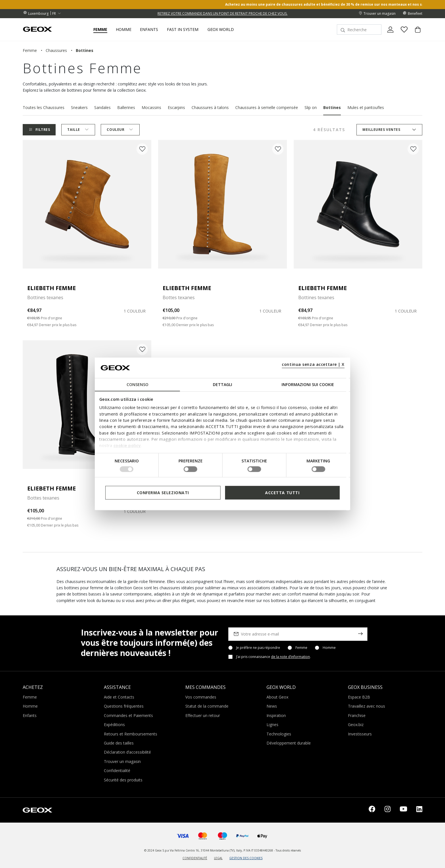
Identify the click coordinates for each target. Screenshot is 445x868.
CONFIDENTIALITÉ (195, 858)
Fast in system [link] (183, 30)
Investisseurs (360, 734)
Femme (301, 648)
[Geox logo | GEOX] (37, 810)
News (272, 706)
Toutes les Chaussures (44, 107)
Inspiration (276, 715)
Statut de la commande (207, 706)
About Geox (277, 697)
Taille (78, 130)
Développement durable (289, 743)
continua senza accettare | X (313, 364)
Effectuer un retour (203, 715)
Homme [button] (124, 30)
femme (30, 50)
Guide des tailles (119, 743)
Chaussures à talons (210, 107)
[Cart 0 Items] (415, 34)
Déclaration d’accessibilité (127, 752)
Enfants (30, 715)
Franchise (357, 715)
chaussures (56, 50)
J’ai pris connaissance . (273, 657)
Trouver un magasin (122, 761)
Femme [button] (100, 30)
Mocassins (151, 107)
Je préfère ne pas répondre (258, 648)
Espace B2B (359, 697)
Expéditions (114, 725)
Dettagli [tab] (222, 384)
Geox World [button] (221, 30)
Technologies (279, 734)
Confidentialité (117, 770)
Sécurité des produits (123, 780)
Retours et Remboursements (131, 734)
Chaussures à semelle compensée (267, 107)
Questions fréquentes (124, 706)
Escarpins (176, 107)
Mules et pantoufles (366, 107)
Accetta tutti (282, 493)
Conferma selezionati (163, 493)
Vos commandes (201, 697)
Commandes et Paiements (128, 715)
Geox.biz (356, 725)
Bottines (332, 107)
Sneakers (79, 107)
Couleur (120, 130)
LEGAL (218, 858)
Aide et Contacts (119, 697)
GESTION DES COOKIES (246, 858)
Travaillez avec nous (367, 706)
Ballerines (126, 107)
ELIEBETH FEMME (52, 288)
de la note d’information (290, 657)
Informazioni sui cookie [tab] (308, 384)
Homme (329, 648)
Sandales (102, 107)
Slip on (311, 107)
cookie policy (127, 445)
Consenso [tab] (138, 384)
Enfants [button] (149, 30)
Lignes (272, 725)
